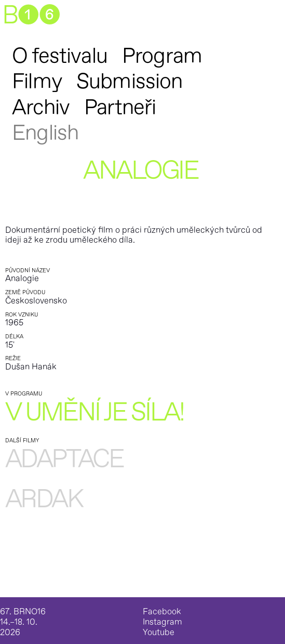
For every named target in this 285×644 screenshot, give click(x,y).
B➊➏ (31, 15)
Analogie (22, 279)
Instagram (162, 622)
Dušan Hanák (31, 367)
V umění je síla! (94, 413)
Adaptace (64, 460)
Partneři (120, 108)
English (45, 133)
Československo (36, 301)
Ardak (44, 500)
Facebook (162, 612)
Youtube (159, 633)
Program (162, 56)
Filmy (37, 82)
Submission (130, 82)
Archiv (41, 108)
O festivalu (60, 56)
